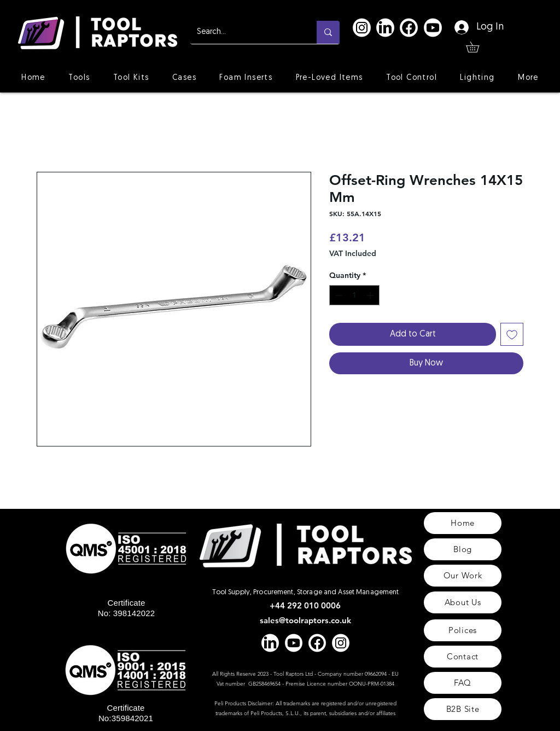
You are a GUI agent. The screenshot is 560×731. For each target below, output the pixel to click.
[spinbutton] (354, 295)
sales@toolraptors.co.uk (305, 620)
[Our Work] (463, 576)
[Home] (463, 523)
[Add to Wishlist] (512, 334)
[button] (478, 47)
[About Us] (463, 602)
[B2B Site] (463, 709)
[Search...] (245, 32)
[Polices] (463, 630)
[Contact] (463, 657)
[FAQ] (463, 683)
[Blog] (463, 549)
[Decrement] (338, 295)
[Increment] (371, 295)
